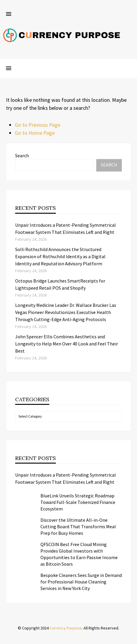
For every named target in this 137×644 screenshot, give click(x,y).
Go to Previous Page (38, 125)
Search (22, 156)
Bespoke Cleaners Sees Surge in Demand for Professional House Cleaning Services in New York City (81, 582)
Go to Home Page (35, 133)
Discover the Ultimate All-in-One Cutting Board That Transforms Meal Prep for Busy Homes (78, 526)
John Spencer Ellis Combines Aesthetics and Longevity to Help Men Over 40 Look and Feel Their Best (67, 344)
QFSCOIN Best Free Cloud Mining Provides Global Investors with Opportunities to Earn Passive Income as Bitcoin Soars (79, 554)
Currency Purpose (66, 628)
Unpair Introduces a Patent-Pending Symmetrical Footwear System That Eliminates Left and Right (66, 478)
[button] (9, 14)
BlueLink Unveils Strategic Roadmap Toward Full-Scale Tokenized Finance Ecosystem (78, 502)
